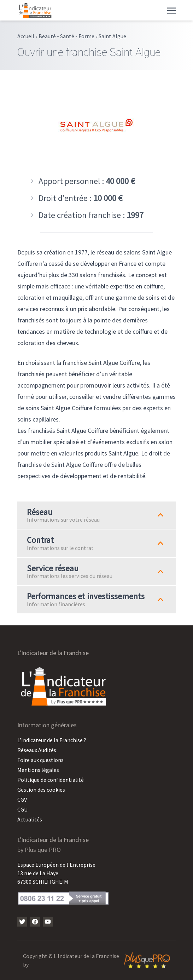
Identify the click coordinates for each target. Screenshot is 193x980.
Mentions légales (38, 770)
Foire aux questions (40, 760)
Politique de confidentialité (51, 780)
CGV (22, 800)
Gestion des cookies (41, 790)
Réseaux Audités (37, 750)
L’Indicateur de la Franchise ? (52, 740)
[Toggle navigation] (171, 10)
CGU (22, 809)
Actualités (30, 819)
